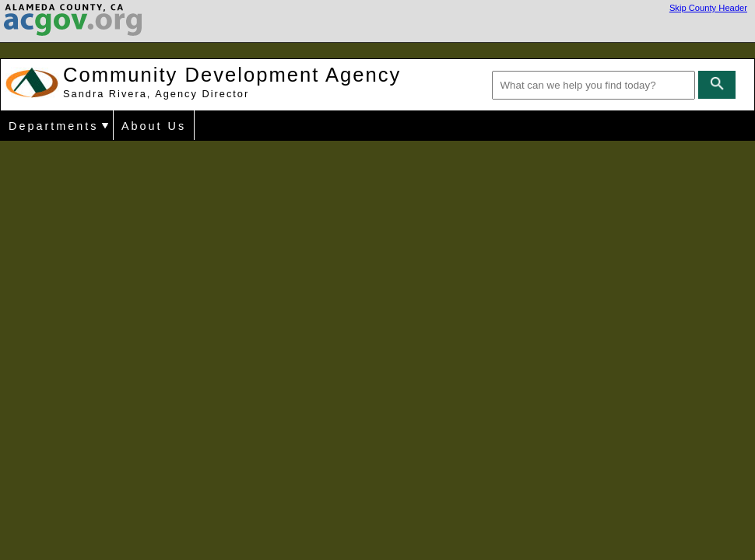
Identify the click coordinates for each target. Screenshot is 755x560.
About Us (154, 126)
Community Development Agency (232, 82)
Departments (53, 126)
